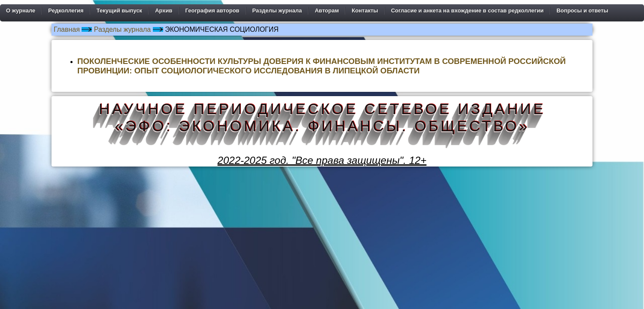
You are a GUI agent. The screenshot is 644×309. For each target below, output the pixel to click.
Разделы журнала (277, 11)
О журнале (21, 11)
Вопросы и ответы (582, 11)
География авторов (213, 11)
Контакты (365, 11)
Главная (67, 29)
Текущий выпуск (119, 11)
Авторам (327, 11)
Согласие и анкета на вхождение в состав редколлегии (468, 11)
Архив (164, 11)
